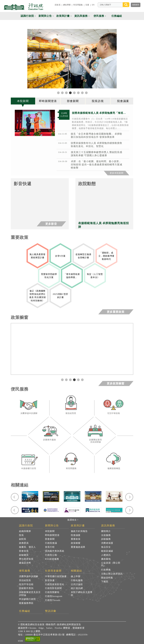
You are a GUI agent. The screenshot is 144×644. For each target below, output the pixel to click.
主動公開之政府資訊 (112, 574)
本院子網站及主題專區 (82, 594)
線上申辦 (76, 576)
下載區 (105, 582)
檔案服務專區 (26, 603)
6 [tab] (82, 380)
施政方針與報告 (79, 531)
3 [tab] (70, 380)
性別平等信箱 (26, 584)
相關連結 (76, 571)
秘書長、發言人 (27, 547)
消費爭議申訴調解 (29, 576)
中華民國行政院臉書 (56, 576)
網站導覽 (67, 5)
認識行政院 (27, 16)
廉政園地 (106, 559)
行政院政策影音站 (55, 584)
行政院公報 (51, 555)
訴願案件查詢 (26, 588)
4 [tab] (74, 380)
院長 (21, 535)
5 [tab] (78, 380)
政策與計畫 (63, 16)
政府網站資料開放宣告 (69, 625)
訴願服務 (106, 539)
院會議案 (76, 535)
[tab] (23, 101)
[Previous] (31, 59)
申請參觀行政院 (27, 599)
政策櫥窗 (76, 543)
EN (93, 5)
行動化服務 (77, 580)
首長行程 (50, 547)
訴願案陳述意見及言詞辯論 (30, 594)
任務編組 (117, 16)
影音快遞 (50, 580)
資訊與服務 (81, 16)
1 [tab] (62, 380)
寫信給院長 (25, 580)
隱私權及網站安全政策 (33, 625)
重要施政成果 (78, 547)
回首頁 (58, 5)
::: (51, 5)
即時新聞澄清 (52, 535)
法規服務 (106, 535)
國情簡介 (106, 531)
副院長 (23, 539)
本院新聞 (50, 531)
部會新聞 (50, 539)
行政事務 (106, 570)
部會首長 (24, 551)
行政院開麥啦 (52, 592)
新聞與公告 (45, 16)
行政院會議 (51, 543)
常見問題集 (78, 5)
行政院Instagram (54, 596)
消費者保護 (107, 543)
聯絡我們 (51, 625)
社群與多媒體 (53, 571)
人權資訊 (106, 555)
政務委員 (24, 543)
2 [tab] (66, 380)
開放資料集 (107, 578)
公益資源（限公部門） (111, 564)
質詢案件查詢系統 (55, 551)
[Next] (113, 59)
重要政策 (76, 539)
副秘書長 (24, 555)
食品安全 (106, 547)
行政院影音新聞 (53, 588)
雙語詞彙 (51, 611)
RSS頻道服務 (52, 559)
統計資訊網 (77, 588)
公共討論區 (77, 584)
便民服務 (99, 16)
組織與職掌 (25, 531)
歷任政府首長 (26, 559)
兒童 (87, 5)
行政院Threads (53, 600)
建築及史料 (25, 563)
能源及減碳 (107, 551)
